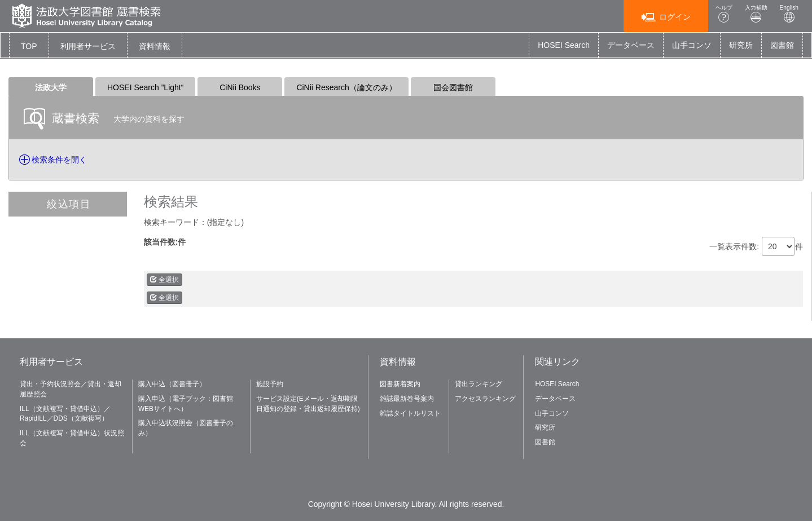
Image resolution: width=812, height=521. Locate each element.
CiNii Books (240, 87)
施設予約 (270, 384)
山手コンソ (692, 45)
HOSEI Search (564, 45)
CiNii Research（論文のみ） (346, 87)
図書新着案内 (400, 384)
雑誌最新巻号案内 (407, 399)
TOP (29, 46)
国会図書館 (453, 87)
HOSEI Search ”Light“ (145, 87)
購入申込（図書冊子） (172, 384)
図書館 (782, 45)
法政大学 (51, 87)
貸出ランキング (479, 384)
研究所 (741, 45)
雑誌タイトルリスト (410, 413)
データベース (631, 45)
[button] (88, 46)
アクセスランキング (485, 399)
